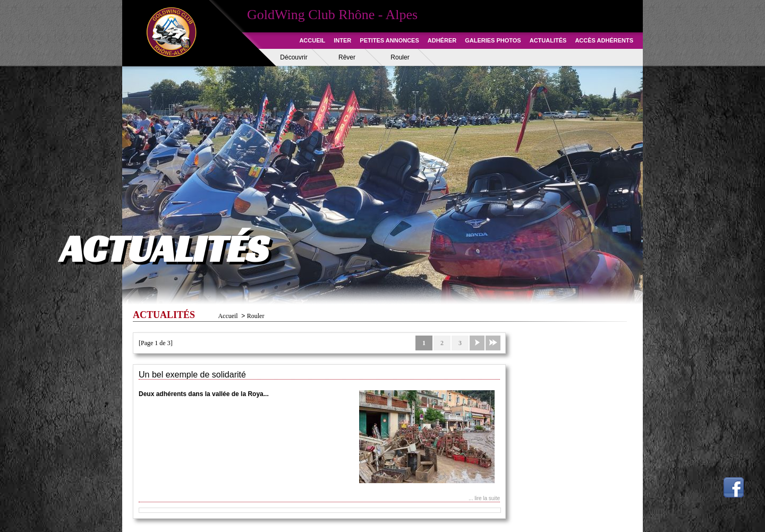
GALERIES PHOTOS (493, 40)
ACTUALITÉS (548, 40)
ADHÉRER (442, 40)
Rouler (400, 57)
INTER (342, 40)
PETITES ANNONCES (389, 40)
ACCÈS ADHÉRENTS (604, 40)
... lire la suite (484, 498)
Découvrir (294, 57)
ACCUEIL (312, 40)
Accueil (228, 316)
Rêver (347, 57)
